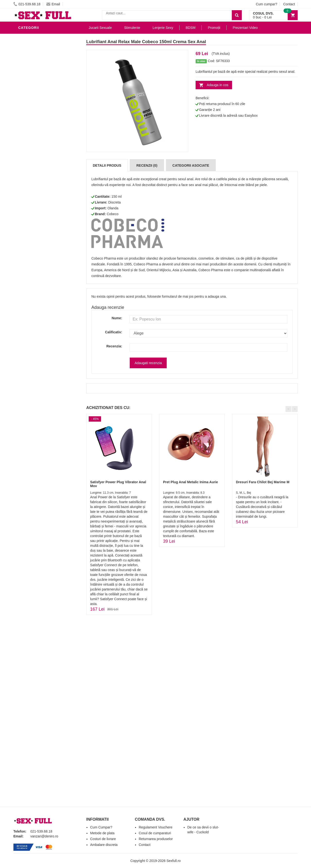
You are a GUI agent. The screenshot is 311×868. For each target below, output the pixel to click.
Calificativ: (114, 332)
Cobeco (112, 214)
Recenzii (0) (147, 165)
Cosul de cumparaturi (155, 833)
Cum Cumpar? (101, 827)
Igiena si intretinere (39, 110)
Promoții (214, 28)
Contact (289, 4)
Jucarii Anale (33, 139)
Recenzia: (114, 346)
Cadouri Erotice (35, 161)
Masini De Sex (32, 176)
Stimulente (132, 28)
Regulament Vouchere (156, 827)
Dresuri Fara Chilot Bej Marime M (263, 482)
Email (53, 4)
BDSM (24, 132)
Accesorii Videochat (39, 190)
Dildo (25, 125)
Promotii (28, 197)
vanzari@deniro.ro (44, 836)
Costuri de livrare (103, 839)
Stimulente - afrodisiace (43, 88)
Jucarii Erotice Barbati (42, 96)
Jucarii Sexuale (100, 28)
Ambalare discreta (104, 845)
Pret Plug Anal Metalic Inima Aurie (190, 482)
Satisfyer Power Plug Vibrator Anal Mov (118, 484)
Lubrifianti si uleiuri (39, 37)
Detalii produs (107, 165)
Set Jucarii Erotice (38, 168)
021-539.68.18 (27, 4)
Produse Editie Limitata (42, 212)
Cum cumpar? (267, 4)
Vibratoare (30, 103)
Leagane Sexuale (36, 183)
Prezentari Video (36, 205)
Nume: (117, 318)
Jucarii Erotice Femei (40, 147)
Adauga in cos (218, 85)
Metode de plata (102, 833)
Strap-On (28, 154)
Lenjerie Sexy (33, 117)
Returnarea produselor (156, 839)
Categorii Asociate (191, 165)
